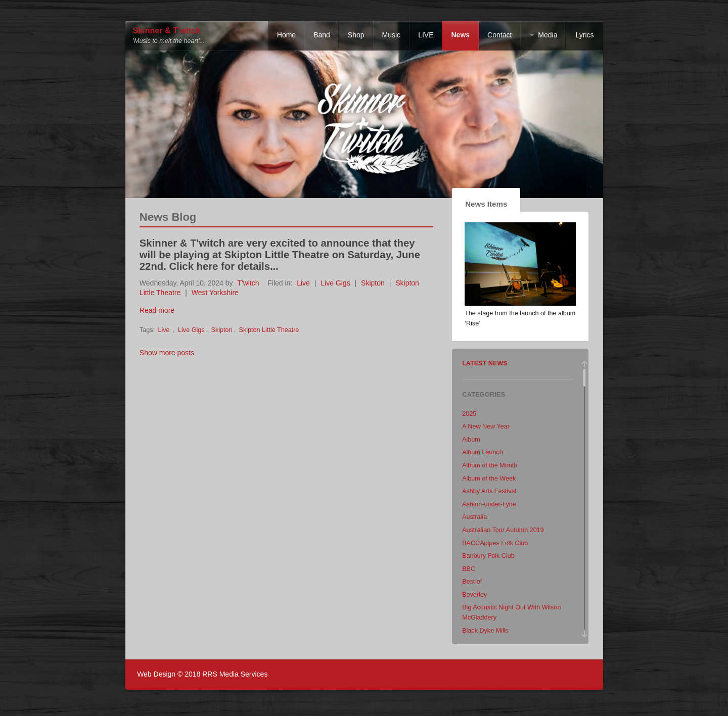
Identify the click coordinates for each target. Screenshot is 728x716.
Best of (472, 582)
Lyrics (584, 35)
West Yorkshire (215, 293)
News (460, 35)
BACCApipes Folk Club (495, 543)
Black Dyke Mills (485, 631)
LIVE (426, 35)
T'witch (248, 283)
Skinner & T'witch (167, 31)
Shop (356, 35)
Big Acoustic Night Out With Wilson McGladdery (511, 612)
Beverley (474, 595)
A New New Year (486, 426)
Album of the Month (490, 465)
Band (322, 35)
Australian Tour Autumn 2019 (503, 530)
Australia (474, 517)
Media (548, 35)
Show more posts (167, 353)
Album (471, 440)
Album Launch (483, 452)
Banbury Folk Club (488, 556)
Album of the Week (489, 479)
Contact (499, 35)
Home (286, 35)
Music (392, 35)
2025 (469, 414)
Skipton (373, 283)
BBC (469, 569)
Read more (157, 310)
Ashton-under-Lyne (489, 504)
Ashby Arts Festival (489, 491)
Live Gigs (335, 283)
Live (303, 283)
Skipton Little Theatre (269, 330)
